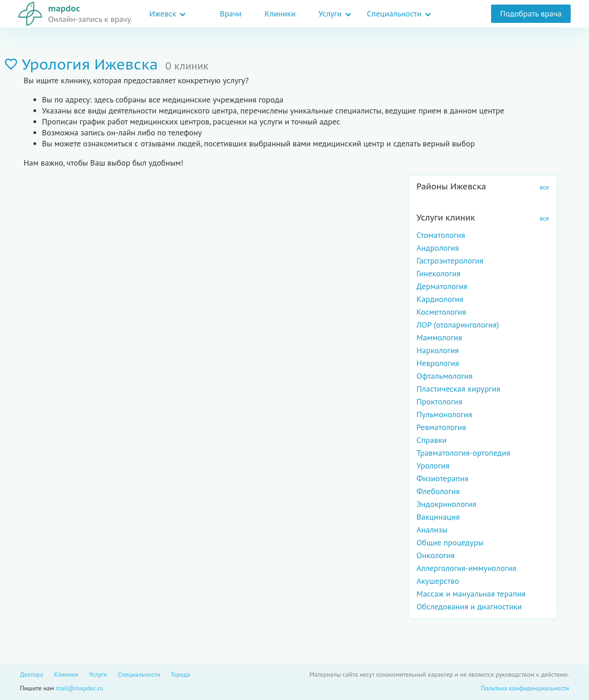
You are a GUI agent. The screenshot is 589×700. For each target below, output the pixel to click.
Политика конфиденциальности (525, 688)
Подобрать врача (531, 13)
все (544, 187)
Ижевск (163, 13)
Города (181, 674)
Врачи (231, 13)
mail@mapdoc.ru (80, 688)
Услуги (330, 13)
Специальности (394, 13)
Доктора (32, 674)
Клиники (280, 13)
